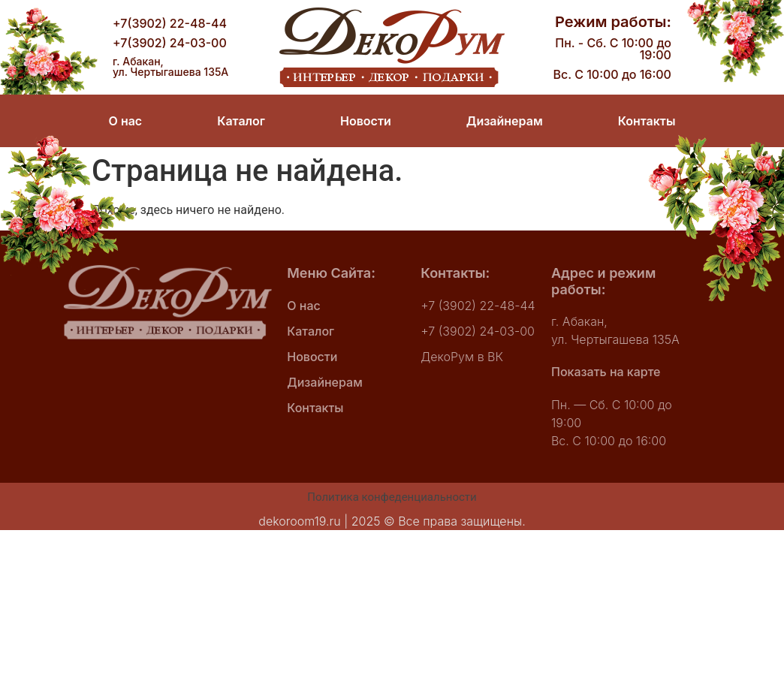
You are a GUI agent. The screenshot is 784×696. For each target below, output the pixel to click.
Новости (366, 121)
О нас (126, 121)
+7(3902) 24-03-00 (170, 43)
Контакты (646, 121)
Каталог (241, 121)
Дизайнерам (505, 121)
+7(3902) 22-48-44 (170, 23)
